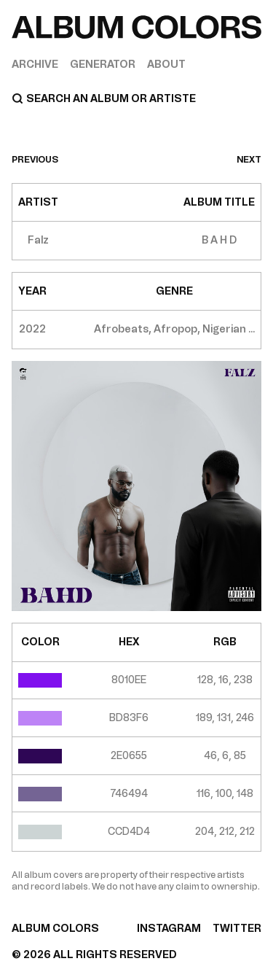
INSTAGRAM (169, 929)
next (249, 160)
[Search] (136, 98)
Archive (35, 65)
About (166, 65)
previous (35, 160)
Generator (103, 65)
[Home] (136, 27)
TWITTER (237, 929)
